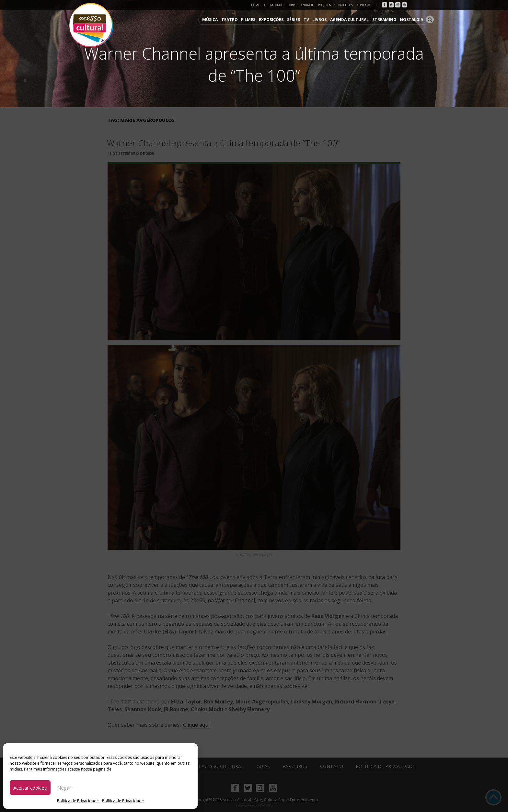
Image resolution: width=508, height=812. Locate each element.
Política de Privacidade (78, 801)
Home (255, 5)
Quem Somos (274, 5)
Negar (64, 788)
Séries (296, 20)
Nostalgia (412, 20)
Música (215, 20)
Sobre (292, 5)
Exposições (274, 20)
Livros (322, 20)
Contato (364, 5)
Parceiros (345, 5)
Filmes (252, 20)
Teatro (234, 20)
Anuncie (307, 5)
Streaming (385, 20)
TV (309, 20)
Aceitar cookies (30, 788)
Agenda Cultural (351, 20)
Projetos (327, 5)
